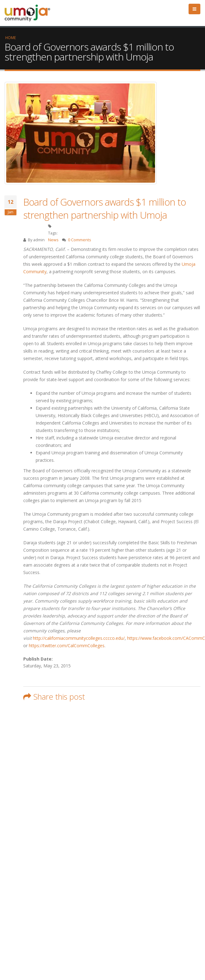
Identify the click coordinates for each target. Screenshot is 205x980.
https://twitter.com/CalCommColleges (67, 646)
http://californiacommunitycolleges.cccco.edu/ (79, 638)
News (53, 240)
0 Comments (80, 240)
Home (11, 38)
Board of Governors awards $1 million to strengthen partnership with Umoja (105, 208)
